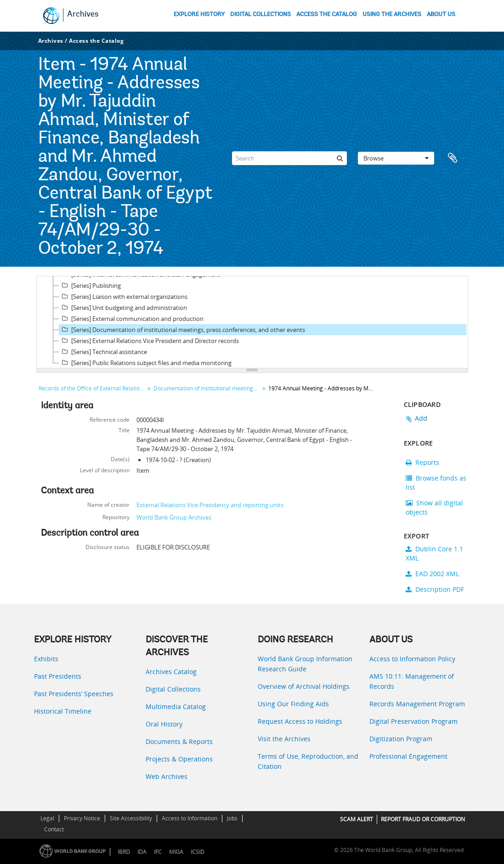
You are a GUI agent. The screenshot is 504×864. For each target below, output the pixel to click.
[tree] (252, 322)
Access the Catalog (96, 41)
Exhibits (46, 659)
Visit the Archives (284, 739)
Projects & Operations (179, 759)
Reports (422, 462)
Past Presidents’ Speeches (74, 694)
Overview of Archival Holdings (304, 686)
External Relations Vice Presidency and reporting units (210, 505)
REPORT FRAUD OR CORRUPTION (423, 819)
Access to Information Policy (412, 659)
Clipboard (457, 158)
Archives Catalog (171, 672)
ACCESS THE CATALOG (327, 14)
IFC (158, 852)
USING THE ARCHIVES (392, 14)
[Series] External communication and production (131, 319)
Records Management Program (417, 704)
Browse (396, 158)
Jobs (232, 818)
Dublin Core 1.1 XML (434, 553)
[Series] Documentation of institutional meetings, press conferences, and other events (182, 330)
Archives (83, 15)
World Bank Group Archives (174, 517)
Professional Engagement (408, 756)
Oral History (164, 724)
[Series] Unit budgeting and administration (123, 308)
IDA (142, 852)
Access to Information (190, 818)
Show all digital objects (434, 507)
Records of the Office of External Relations (92, 388)
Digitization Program (401, 739)
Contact (54, 829)
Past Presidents (58, 676)
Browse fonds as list (436, 483)
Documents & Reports (179, 741)
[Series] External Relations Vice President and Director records (149, 341)
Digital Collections (173, 689)
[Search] (289, 158)
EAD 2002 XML (432, 574)
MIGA (176, 852)
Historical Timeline (63, 711)
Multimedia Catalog (176, 707)
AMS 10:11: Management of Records (412, 681)
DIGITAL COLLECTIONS (260, 14)
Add (421, 418)
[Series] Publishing (90, 286)
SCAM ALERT (357, 819)
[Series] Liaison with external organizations (123, 297)
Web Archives (167, 776)
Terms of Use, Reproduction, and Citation (308, 761)
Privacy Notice (82, 818)
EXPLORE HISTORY (199, 14)
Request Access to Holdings (300, 721)
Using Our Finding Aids (293, 704)
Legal (47, 818)
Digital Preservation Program (413, 721)
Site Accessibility (131, 818)
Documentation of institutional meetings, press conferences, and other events (207, 388)
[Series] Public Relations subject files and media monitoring (145, 363)
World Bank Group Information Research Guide (305, 664)
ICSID (198, 852)
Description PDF (435, 589)
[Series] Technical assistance (103, 352)
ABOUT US (441, 14)
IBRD (124, 852)
